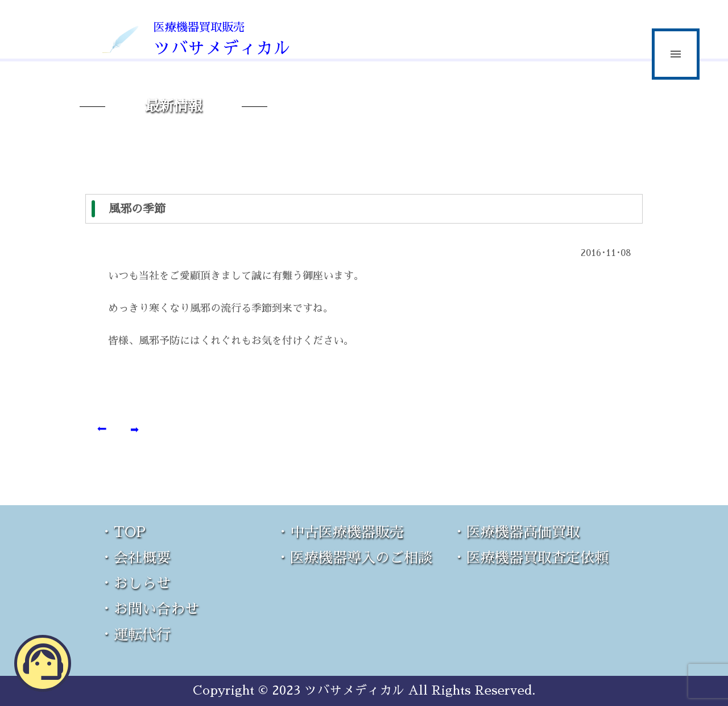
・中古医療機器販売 (340, 532)
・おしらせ (135, 583)
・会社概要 (135, 558)
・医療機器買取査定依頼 (530, 558)
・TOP (123, 532)
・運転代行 (135, 635)
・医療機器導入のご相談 (354, 558)
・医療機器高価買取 (516, 532)
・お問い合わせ (149, 609)
